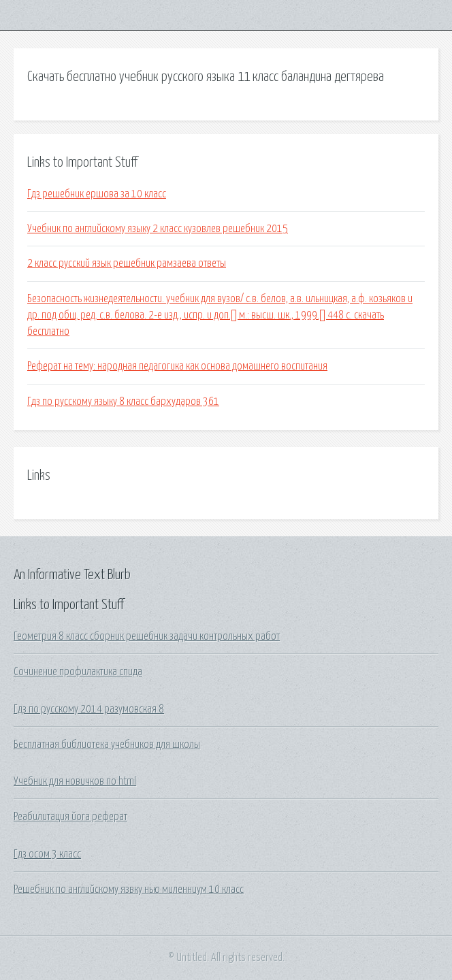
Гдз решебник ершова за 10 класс (97, 194)
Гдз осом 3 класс (47, 854)
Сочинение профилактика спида (78, 672)
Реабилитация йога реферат (70, 817)
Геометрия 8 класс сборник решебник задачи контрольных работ (147, 636)
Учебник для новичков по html (75, 781)
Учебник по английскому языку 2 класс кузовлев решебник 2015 (158, 229)
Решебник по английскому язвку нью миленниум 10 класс (129, 889)
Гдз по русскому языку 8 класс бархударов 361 (123, 402)
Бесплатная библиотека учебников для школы (107, 745)
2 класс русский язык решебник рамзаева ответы (127, 263)
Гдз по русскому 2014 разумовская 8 (89, 709)
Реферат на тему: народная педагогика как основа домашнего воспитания (177, 366)
